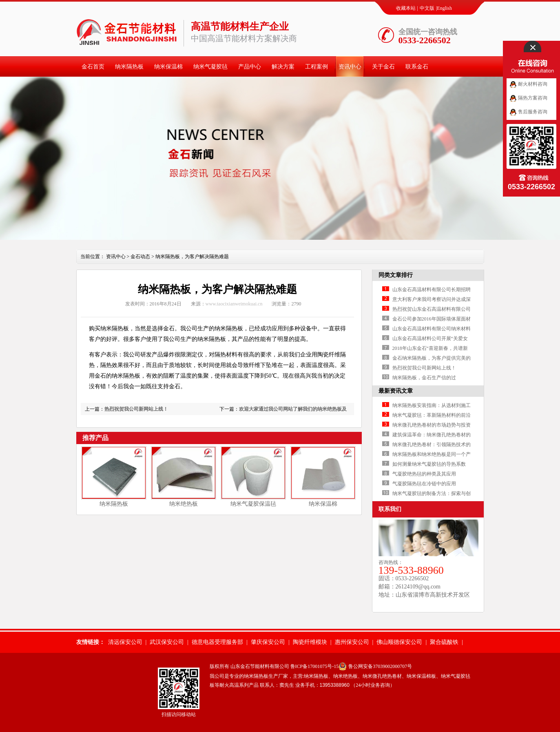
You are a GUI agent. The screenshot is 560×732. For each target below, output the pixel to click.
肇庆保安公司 (268, 642)
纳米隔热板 (129, 67)
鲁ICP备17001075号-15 (315, 666)
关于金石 (383, 67)
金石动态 (140, 257)
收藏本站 (406, 8)
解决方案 (283, 67)
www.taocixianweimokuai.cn (234, 304)
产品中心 (250, 67)
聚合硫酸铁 (444, 642)
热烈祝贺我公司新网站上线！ (136, 409)
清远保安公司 (125, 642)
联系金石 (417, 67)
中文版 (427, 8)
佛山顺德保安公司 (399, 642)
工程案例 (317, 67)
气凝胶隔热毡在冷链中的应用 (424, 484)
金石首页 (93, 67)
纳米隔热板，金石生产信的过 (424, 378)
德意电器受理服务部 (217, 642)
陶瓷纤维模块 (310, 642)
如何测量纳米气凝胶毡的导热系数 (429, 464)
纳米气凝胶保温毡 (253, 504)
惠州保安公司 (352, 642)
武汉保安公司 (167, 642)
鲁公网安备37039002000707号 (380, 666)
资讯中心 (350, 67)
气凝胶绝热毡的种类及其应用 (424, 474)
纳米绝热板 (184, 504)
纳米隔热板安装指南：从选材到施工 (432, 405)
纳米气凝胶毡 (210, 67)
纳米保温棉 (168, 67)
